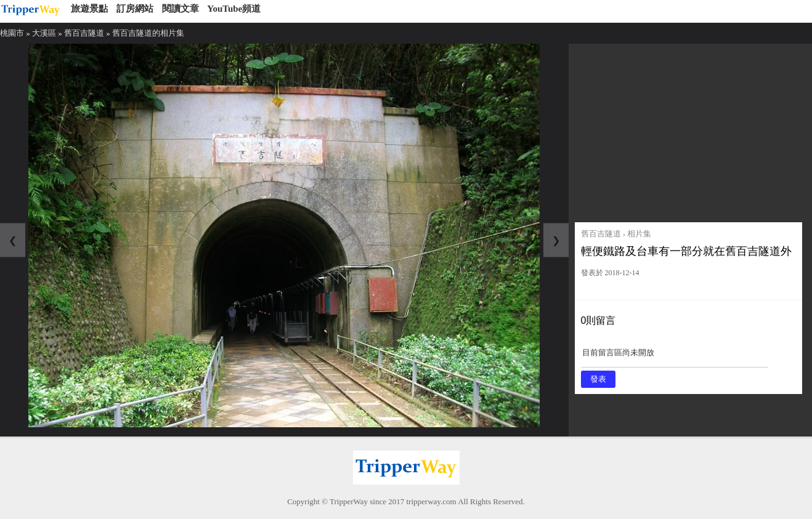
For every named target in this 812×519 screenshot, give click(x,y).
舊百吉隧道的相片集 (148, 33)
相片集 (639, 234)
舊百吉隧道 (84, 33)
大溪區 (44, 33)
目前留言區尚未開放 (675, 357)
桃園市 (12, 33)
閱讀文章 (181, 9)
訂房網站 (135, 9)
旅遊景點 (89, 9)
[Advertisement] (688, 130)
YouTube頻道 (234, 9)
